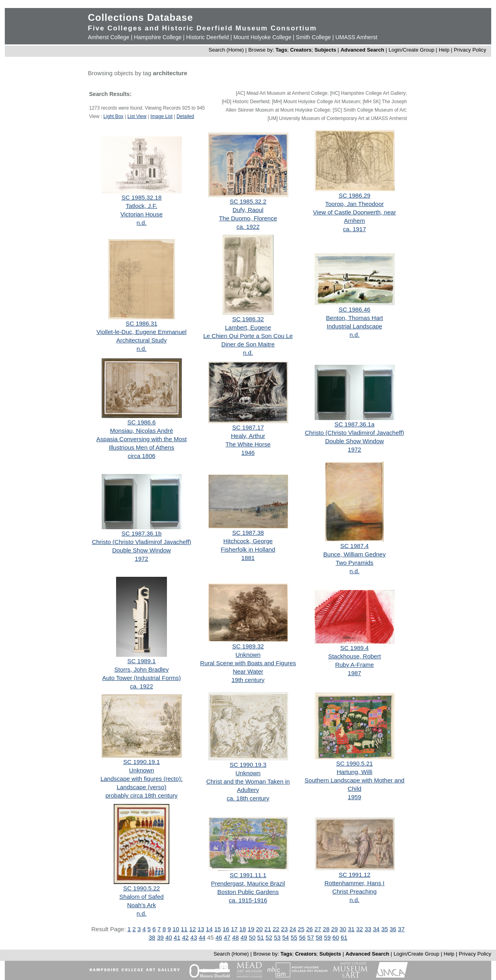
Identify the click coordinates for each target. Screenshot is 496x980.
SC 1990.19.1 (142, 762)
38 (152, 937)
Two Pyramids (354, 563)
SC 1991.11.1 (248, 875)
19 (251, 929)
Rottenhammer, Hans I (354, 883)
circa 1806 (142, 456)
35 (385, 929)
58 (319, 937)
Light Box (113, 116)
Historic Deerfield (208, 37)
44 (202, 937)
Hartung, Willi (354, 772)
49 (244, 937)
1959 (354, 797)
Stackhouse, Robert (355, 656)
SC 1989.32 (248, 646)
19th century (248, 680)
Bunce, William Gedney (355, 554)
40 (169, 937)
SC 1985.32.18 (141, 197)
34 (377, 929)
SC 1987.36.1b (141, 533)
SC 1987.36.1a (354, 424)
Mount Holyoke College (262, 37)
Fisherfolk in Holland (248, 549)
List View (137, 116)
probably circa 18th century (141, 795)
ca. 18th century (248, 798)
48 (236, 937)
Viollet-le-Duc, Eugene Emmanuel (142, 332)
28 (326, 929)
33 (368, 929)
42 (186, 937)
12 (193, 929)
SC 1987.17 (248, 427)
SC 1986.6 (142, 422)
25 (301, 929)
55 (294, 937)
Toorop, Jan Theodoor (354, 204)
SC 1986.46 (354, 309)
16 (226, 929)
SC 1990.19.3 (248, 765)
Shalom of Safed (142, 897)
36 (393, 929)
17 (234, 929)
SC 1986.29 (354, 195)
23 (284, 929)
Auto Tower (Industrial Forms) (141, 678)
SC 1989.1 (142, 661)
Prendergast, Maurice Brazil (248, 883)
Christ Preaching (354, 891)
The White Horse (248, 444)
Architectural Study (142, 340)
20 (260, 929)
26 (310, 929)
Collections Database (141, 17)
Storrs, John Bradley (142, 669)
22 (276, 929)
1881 (248, 558)
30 (343, 929)
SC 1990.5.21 (355, 763)
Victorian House (142, 214)
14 (209, 929)
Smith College (313, 37)
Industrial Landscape (354, 326)
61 (344, 937)
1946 (248, 453)
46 (219, 937)
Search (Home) (226, 50)
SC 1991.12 (354, 875)
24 (293, 929)
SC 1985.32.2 (248, 201)
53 (277, 937)
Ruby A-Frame (354, 665)
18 (243, 929)
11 (184, 929)
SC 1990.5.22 (142, 888)
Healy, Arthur (248, 436)
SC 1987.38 (248, 533)
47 (227, 937)
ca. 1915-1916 (248, 900)
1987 (354, 673)
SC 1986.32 (248, 319)
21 (268, 929)
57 (311, 937)
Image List (162, 116)
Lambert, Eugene (248, 327)
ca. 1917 (355, 229)
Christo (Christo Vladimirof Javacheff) (354, 433)
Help (444, 50)
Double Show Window (354, 441)
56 (302, 937)
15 (218, 929)
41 (177, 937)
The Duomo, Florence (248, 218)
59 (327, 937)
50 (252, 937)
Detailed (185, 116)
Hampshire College (158, 37)
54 (286, 937)
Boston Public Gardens (248, 892)
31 (351, 929)
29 (334, 929)
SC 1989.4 (354, 648)
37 (401, 929)
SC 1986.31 (142, 323)
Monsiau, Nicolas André (142, 431)
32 (360, 929)
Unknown (248, 655)
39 (160, 937)
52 (269, 937)
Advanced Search (362, 50)
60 (336, 937)
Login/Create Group (412, 50)
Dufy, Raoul (248, 210)
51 (260, 937)
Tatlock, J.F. (141, 206)
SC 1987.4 (354, 546)
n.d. (142, 223)
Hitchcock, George (248, 541)
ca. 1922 (248, 227)
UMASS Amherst (356, 37)
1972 (354, 449)
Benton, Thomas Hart (354, 318)
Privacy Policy (470, 50)
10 (176, 929)
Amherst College (109, 37)
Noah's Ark (141, 905)
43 (194, 937)
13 (201, 929)
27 (318, 929)
